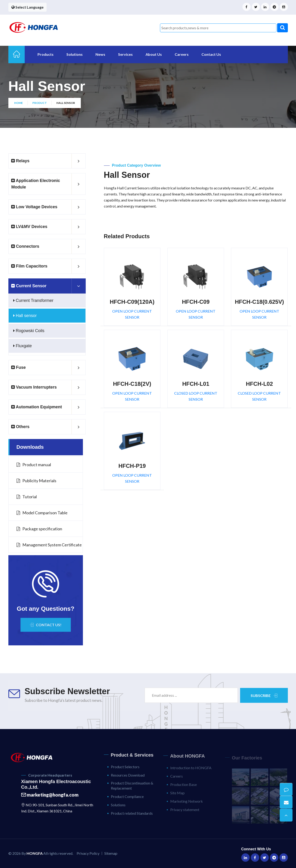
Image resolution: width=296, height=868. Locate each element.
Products (46, 54)
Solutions (75, 54)
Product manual (34, 465)
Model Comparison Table (42, 513)
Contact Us (211, 54)
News (100, 54)
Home (19, 103)
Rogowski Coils (29, 331)
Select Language (27, 7)
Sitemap (111, 853)
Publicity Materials (36, 481)
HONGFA (35, 853)
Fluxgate (23, 346)
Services (125, 54)
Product (40, 103)
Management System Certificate (49, 545)
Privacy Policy (88, 853)
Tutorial (27, 497)
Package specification (39, 529)
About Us (154, 54)
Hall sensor (25, 316)
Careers (182, 54)
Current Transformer (33, 300)
